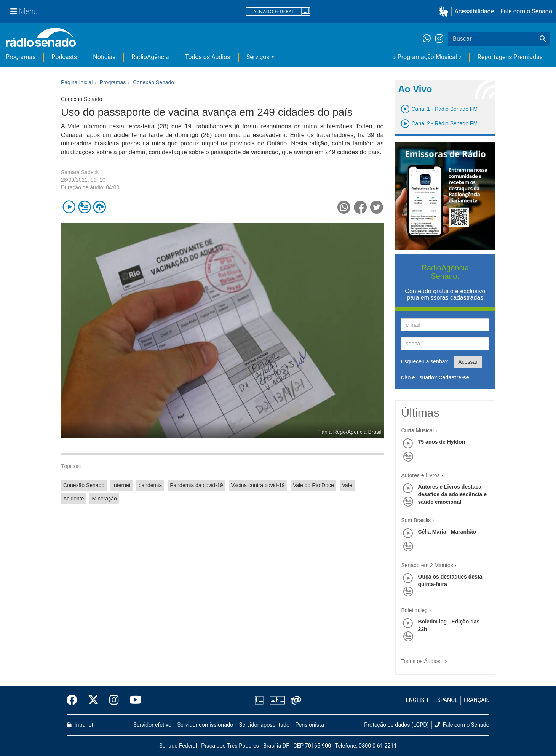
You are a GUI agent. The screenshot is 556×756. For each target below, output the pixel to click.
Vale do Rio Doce (313, 485)
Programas (21, 57)
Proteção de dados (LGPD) (396, 725)
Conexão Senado (84, 485)
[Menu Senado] (24, 11)
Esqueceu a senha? (425, 361)
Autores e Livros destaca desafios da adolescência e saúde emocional (453, 494)
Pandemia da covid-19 (196, 485)
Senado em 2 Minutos (427, 565)
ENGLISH (417, 700)
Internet (121, 485)
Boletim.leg (415, 610)
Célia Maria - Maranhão (447, 532)
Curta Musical (418, 430)
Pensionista (310, 725)
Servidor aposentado (264, 725)
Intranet (80, 725)
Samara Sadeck (80, 172)
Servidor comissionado (205, 725)
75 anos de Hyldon (442, 442)
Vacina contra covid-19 (258, 485)
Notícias (104, 57)
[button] (445, 12)
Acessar (468, 362)
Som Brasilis (416, 520)
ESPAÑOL (446, 700)
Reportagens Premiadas (510, 57)
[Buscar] (543, 39)
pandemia (150, 485)
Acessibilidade (475, 11)
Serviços (258, 57)
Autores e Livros (421, 475)
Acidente (73, 499)
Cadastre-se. (454, 377)
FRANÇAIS (476, 700)
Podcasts (64, 57)
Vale (347, 485)
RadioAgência (150, 57)
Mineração (104, 499)
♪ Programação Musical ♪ (427, 57)
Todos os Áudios (208, 57)
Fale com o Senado (526, 11)
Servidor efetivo (152, 725)
